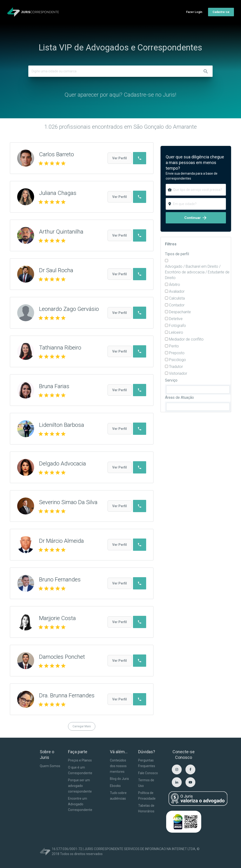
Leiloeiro (176, 332)
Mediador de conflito (186, 339)
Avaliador (177, 291)
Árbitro (175, 285)
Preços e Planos (80, 760)
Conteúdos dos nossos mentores (118, 766)
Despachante (180, 312)
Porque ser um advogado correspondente (80, 786)
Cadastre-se (221, 12)
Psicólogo (177, 360)
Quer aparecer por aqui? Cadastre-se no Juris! (120, 95)
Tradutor (176, 367)
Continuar (196, 218)
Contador (177, 305)
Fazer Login (194, 12)
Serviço (171, 380)
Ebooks (115, 786)
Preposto (177, 353)
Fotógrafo (177, 326)
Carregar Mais (82, 726)
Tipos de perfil (177, 254)
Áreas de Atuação (179, 397)
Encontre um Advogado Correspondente (80, 804)
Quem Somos (50, 766)
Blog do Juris (119, 779)
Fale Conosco (148, 773)
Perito (174, 346)
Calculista (177, 298)
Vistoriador (178, 373)
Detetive (176, 319)
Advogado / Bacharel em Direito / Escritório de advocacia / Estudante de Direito (197, 272)
